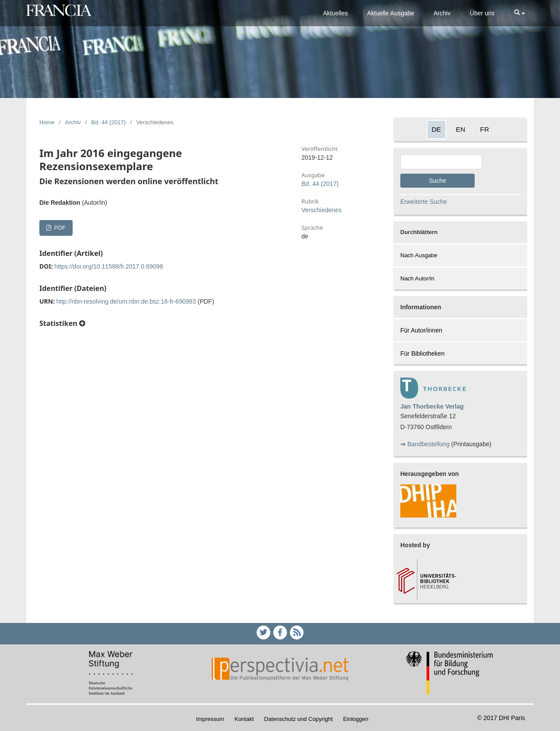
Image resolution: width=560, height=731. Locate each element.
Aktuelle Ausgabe (391, 13)
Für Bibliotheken (422, 353)
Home (47, 122)
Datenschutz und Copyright (299, 719)
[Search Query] (441, 162)
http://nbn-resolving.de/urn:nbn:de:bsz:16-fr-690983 (126, 301)
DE (436, 129)
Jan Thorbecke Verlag (432, 406)
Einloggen (356, 719)
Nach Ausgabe (419, 255)
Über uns (482, 13)
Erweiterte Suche (424, 202)
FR (485, 129)
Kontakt (244, 719)
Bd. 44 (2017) (109, 122)
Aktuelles (335, 13)
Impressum (210, 719)
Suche (437, 181)
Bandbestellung (429, 444)
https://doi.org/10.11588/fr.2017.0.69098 (108, 266)
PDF (59, 228)
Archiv (442, 13)
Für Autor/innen (421, 330)
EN (460, 129)
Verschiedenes (322, 210)
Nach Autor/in (417, 278)
